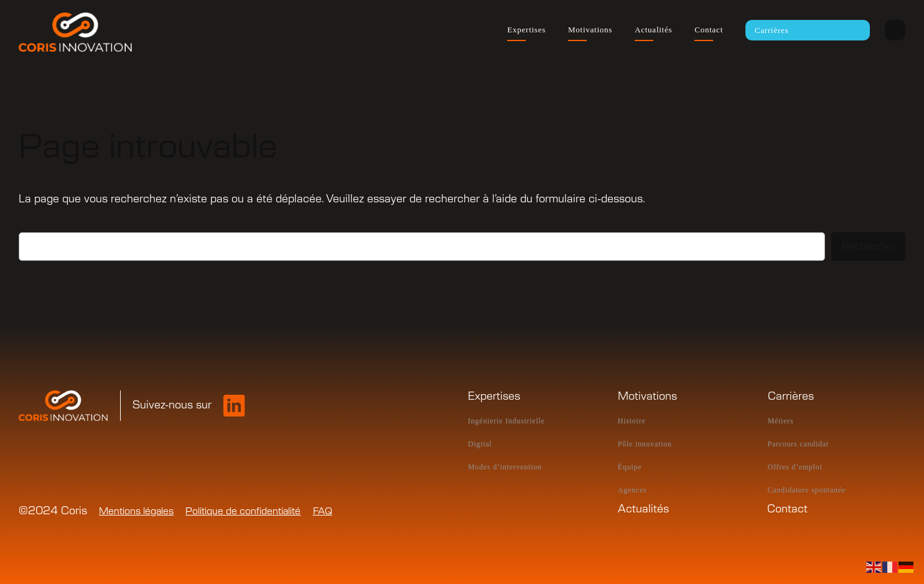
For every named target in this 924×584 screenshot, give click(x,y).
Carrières (791, 397)
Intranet (895, 30)
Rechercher (868, 246)
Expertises (494, 397)
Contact (787, 509)
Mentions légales (136, 511)
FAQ (323, 511)
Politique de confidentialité (243, 511)
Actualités (643, 509)
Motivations (647, 397)
